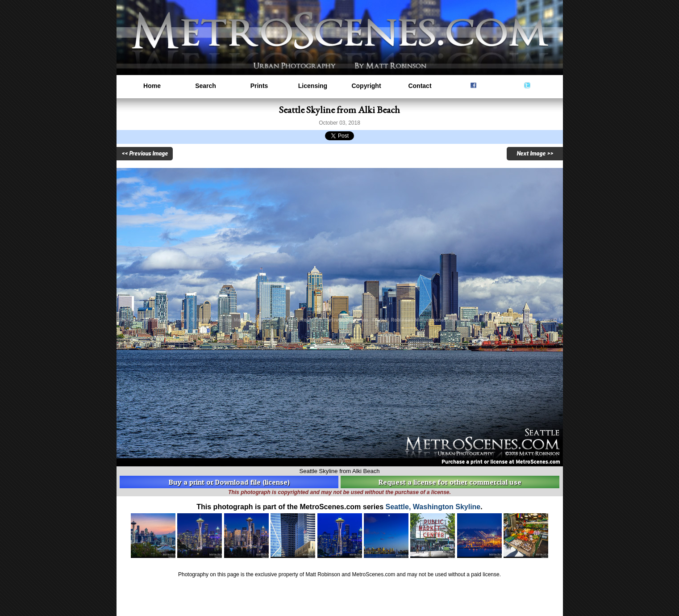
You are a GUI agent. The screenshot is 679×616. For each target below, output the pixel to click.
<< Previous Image (145, 154)
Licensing (313, 86)
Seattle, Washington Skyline (433, 507)
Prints (259, 86)
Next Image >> (535, 154)
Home (152, 86)
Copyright (366, 86)
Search (206, 86)
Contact (420, 86)
